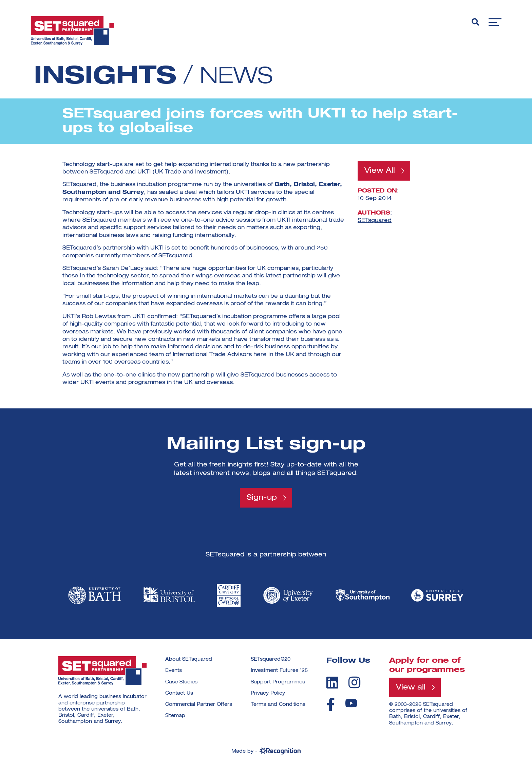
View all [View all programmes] (411, 688)
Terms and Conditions (278, 705)
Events (174, 671)
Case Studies (181, 682)
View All (380, 171)
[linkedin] (332, 682)
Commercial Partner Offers (199, 705)
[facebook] (331, 704)
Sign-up (262, 498)
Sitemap (175, 716)
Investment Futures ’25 (279, 671)
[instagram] (354, 682)
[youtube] (351, 703)
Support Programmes (278, 682)
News (239, 77)
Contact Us (179, 693)
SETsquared (375, 221)
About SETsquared (189, 660)
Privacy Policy (268, 693)
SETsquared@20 (271, 660)
